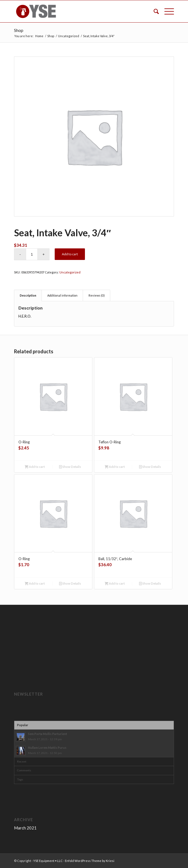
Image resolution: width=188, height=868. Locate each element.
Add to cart (70, 254)
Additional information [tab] (62, 295)
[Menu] (166, 11)
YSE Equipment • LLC (48, 861)
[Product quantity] (32, 254)
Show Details (70, 467)
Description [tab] (28, 295)
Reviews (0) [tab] (97, 295)
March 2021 (25, 828)
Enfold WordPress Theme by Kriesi (90, 861)
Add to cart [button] (35, 467)
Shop (19, 30)
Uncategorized (70, 272)
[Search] (154, 11)
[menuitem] (154, 11)
